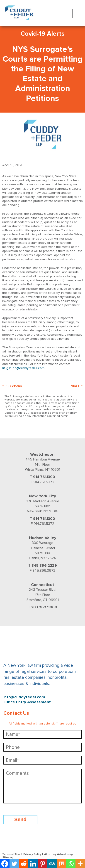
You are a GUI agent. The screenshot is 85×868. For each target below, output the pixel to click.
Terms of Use (11, 854)
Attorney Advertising (58, 854)
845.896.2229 (44, 566)
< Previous (12, 386)
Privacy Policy (32, 854)
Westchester (43, 454)
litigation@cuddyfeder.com (23, 368)
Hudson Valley (43, 538)
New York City (42, 496)
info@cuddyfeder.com (24, 697)
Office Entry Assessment (27, 702)
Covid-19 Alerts (43, 34)
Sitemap (8, 857)
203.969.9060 (44, 607)
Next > (77, 386)
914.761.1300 (44, 477)
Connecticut (43, 585)
